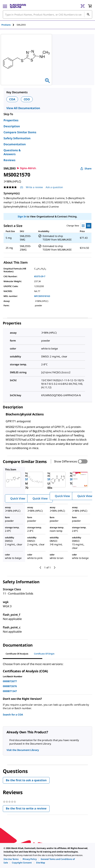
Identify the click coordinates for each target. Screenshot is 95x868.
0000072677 (10, 681)
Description (12, 126)
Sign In (22, 216)
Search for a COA (13, 715)
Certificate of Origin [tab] (44, 654)
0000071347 (10, 691)
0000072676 (10, 686)
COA (12, 99)
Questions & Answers (12, 152)
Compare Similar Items (20, 132)
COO (27, 99)
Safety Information (17, 138)
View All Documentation (23, 108)
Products (6, 25)
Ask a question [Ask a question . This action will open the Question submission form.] (54, 187)
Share (86, 168)
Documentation (15, 144)
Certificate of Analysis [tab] (17, 654)
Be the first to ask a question (26, 780)
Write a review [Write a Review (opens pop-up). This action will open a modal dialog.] (34, 187)
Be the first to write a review (28, 809)
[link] (11, 859)
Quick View (18, 498)
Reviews (9, 160)
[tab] (9, 25)
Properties (11, 120)
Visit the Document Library (23, 750)
